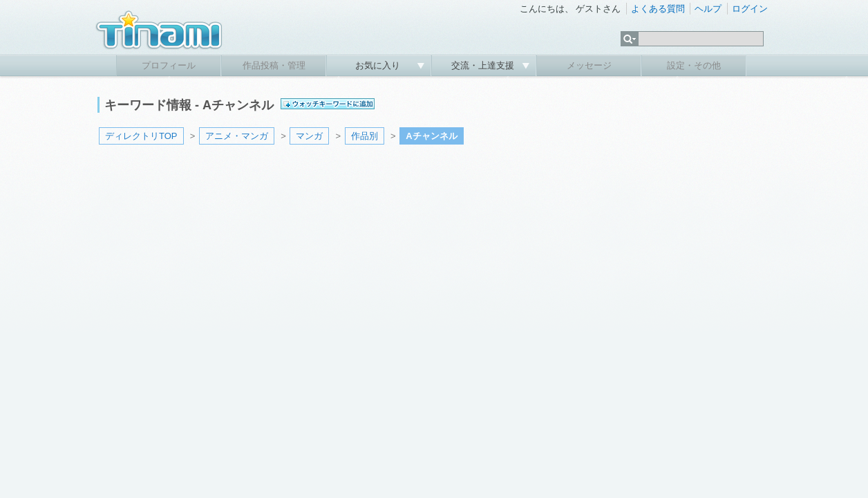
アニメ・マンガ (237, 136)
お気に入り (379, 65)
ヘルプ (708, 9)
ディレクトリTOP (141, 136)
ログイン (750, 9)
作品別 (365, 136)
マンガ (309, 136)
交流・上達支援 (484, 65)
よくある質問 (658, 9)
